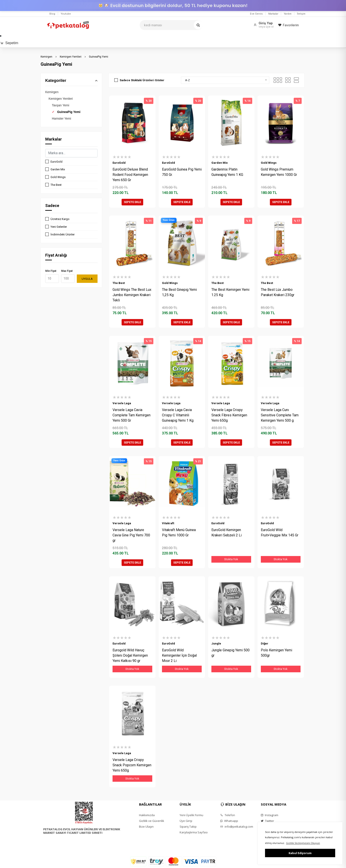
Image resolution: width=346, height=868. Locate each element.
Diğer (265, 643)
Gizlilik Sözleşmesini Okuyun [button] (303, 843)
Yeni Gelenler (59, 227)
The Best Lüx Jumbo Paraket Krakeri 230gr (278, 292)
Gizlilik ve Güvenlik (152, 821)
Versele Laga (122, 403)
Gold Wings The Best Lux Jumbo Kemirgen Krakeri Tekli (132, 295)
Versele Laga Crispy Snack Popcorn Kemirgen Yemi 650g (132, 765)
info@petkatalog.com (237, 827)
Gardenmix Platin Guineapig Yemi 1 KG (227, 172)
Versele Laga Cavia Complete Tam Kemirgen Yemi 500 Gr (132, 415)
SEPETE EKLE (132, 202)
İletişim (301, 14)
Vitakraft (168, 523)
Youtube (66, 14)
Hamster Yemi (61, 118)
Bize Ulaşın (146, 827)
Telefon (228, 815)
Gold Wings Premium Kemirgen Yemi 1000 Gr (279, 172)
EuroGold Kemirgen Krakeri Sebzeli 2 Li (227, 533)
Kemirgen (46, 57)
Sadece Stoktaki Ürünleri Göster (142, 80)
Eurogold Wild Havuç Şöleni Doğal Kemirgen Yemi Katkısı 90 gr (130, 655)
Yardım (288, 14)
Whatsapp (229, 821)
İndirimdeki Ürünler (63, 234)
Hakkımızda (147, 815)
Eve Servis (256, 14)
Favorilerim (288, 25)
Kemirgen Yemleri (71, 57)
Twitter (267, 821)
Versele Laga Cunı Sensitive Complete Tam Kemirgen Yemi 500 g (280, 415)
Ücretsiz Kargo (60, 219)
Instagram (270, 815)
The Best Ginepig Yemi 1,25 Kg (179, 292)
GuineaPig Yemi (99, 57)
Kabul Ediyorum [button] (300, 853)
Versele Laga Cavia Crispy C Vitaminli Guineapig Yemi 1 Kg (178, 415)
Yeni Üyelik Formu (191, 815)
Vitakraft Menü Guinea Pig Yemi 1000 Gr (179, 533)
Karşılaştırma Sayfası (194, 832)
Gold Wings (58, 177)
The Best (56, 185)
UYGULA (87, 279)
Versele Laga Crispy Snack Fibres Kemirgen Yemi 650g (229, 415)
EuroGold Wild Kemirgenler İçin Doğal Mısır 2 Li (179, 655)
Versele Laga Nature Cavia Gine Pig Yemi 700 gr (131, 535)
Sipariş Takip (188, 827)
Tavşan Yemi (61, 105)
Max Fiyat (67, 271)
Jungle (216, 643)
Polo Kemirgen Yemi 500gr (276, 653)
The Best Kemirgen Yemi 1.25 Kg (230, 292)
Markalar (273, 14)
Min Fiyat (51, 271)
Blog (52, 14)
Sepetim (9, 43)
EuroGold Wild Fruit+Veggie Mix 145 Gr (280, 533)
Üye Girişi (186, 821)
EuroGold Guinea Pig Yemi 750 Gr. (182, 172)
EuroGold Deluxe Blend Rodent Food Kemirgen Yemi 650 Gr (130, 175)
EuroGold (56, 162)
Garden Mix (58, 169)
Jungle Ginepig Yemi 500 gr (230, 653)
